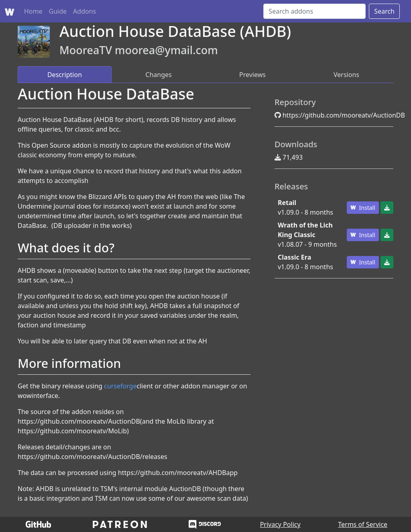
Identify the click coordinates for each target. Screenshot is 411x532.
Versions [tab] (346, 75)
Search (384, 11)
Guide (58, 11)
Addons (84, 11)
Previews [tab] (252, 75)
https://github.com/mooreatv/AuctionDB (344, 115)
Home (33, 11)
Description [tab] (65, 75)
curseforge (120, 386)
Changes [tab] (158, 75)
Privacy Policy (280, 524)
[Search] (314, 11)
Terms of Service (363, 524)
